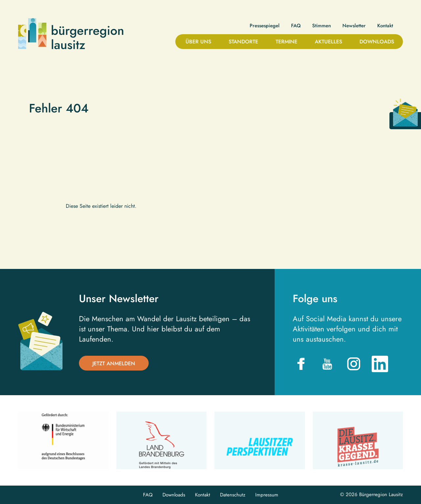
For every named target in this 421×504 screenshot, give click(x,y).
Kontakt (385, 26)
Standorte (243, 42)
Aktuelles (328, 42)
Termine (286, 42)
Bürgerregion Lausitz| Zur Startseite (71, 34)
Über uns (198, 42)
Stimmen (322, 26)
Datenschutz (233, 495)
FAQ (296, 26)
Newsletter (354, 26)
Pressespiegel (265, 26)
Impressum (267, 495)
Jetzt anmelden (114, 363)
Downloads (377, 42)
